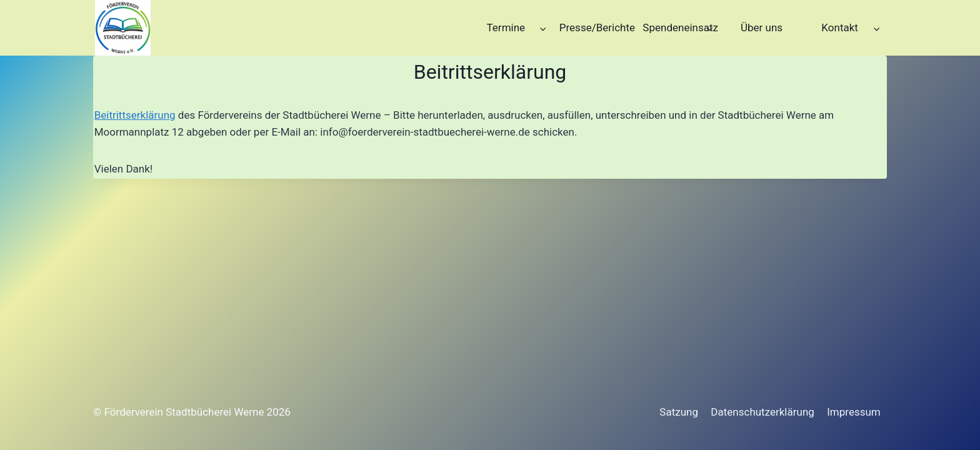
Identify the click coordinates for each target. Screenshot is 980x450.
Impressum (854, 412)
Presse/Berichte (597, 27)
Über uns (762, 27)
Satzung (679, 412)
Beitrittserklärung (135, 115)
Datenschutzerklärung (762, 412)
